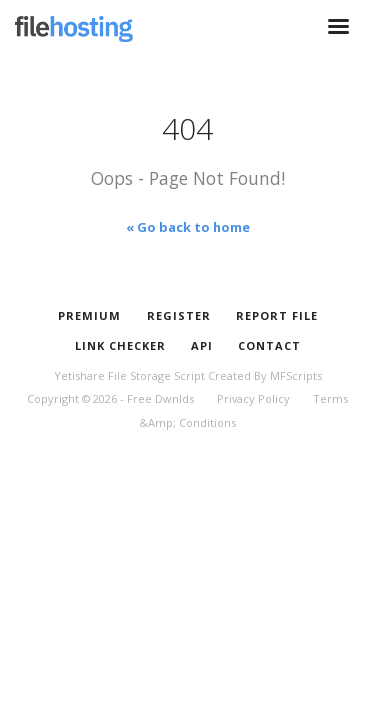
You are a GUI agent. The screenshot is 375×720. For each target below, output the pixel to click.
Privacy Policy (253, 398)
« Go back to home (188, 227)
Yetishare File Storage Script (129, 375)
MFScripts (296, 375)
